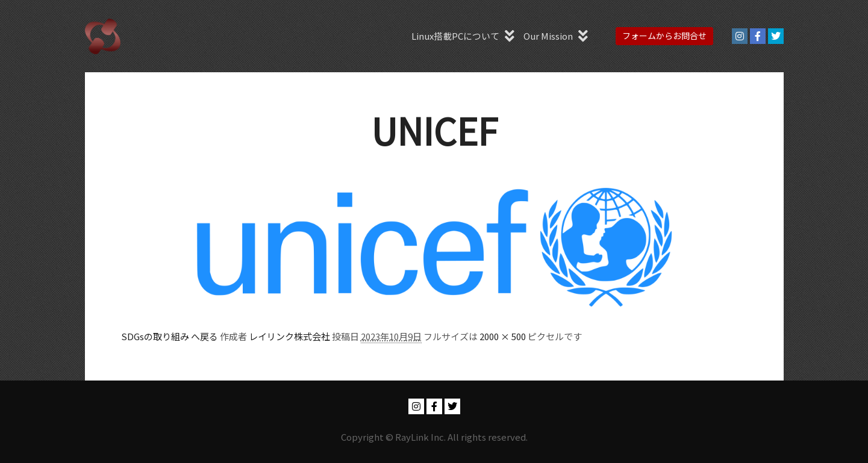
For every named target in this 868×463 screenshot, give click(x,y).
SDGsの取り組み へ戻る (170, 336)
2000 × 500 (503, 336)
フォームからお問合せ (664, 36)
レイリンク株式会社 (289, 336)
